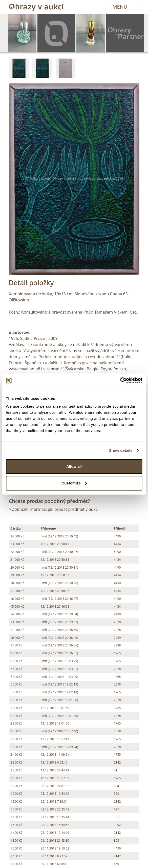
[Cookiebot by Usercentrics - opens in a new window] (120, 381)
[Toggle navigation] (124, 7)
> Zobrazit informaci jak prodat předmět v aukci (54, 509)
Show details (121, 450)
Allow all (74, 466)
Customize (74, 483)
